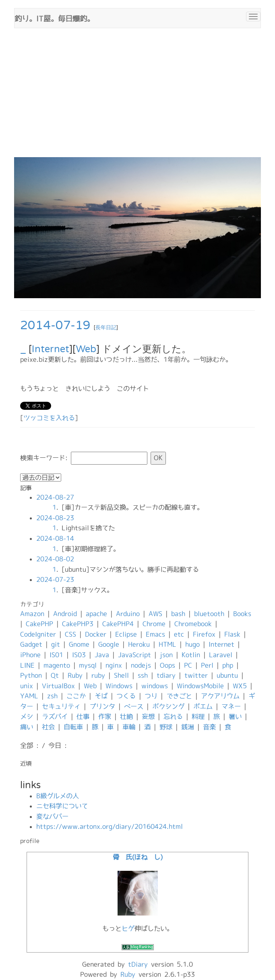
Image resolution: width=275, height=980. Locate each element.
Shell (121, 675)
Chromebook (193, 624)
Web (86, 349)
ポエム (203, 706)
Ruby (75, 675)
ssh (143, 675)
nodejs (141, 665)
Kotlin (191, 655)
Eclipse (126, 634)
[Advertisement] (137, 97)
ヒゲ (128, 928)
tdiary (166, 675)
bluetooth (209, 614)
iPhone (30, 655)
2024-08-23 (55, 518)
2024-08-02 (55, 559)
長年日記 (106, 328)
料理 (198, 716)
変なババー (52, 816)
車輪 (129, 727)
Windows (119, 686)
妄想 (148, 716)
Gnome (79, 644)
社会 (48, 727)
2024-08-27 (55, 497)
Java (102, 655)
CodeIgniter (38, 634)
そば (101, 696)
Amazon (32, 614)
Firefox (204, 634)
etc (179, 634)
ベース (134, 706)
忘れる (173, 716)
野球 (166, 727)
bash (178, 614)
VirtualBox (58, 686)
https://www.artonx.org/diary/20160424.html (110, 826)
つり (151, 696)
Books (242, 614)
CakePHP (39, 624)
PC (188, 665)
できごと (179, 696)
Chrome (154, 624)
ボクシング (168, 706)
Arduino (128, 614)
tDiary (138, 964)
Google (109, 644)
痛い (27, 727)
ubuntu (227, 675)
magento (57, 665)
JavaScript (134, 655)
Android (65, 614)
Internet (51, 349)
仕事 (83, 716)
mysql (88, 665)
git (56, 644)
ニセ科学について (62, 806)
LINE (27, 665)
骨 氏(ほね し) (138, 857)
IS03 (79, 655)
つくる (126, 696)
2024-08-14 (55, 538)
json (166, 655)
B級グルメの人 (58, 796)
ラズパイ (55, 716)
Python (31, 675)
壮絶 (126, 716)
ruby (98, 675)
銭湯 (188, 727)
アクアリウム (220, 696)
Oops (167, 665)
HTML (167, 644)
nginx (114, 665)
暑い (235, 716)
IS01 (56, 655)
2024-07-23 (55, 579)
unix (27, 686)
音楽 (209, 727)
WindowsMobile (200, 686)
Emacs (155, 634)
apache (96, 614)
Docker (96, 634)
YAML (29, 696)
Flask (232, 634)
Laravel (221, 655)
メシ (27, 716)
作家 (105, 716)
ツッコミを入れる (49, 418)
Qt (55, 675)
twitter (196, 675)
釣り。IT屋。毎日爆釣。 (54, 18)
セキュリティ (61, 706)
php (228, 665)
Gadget (31, 644)
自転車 (73, 727)
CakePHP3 (78, 624)
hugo (192, 644)
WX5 (240, 686)
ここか (76, 696)
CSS (70, 634)
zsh (52, 696)
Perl (207, 665)
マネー (231, 706)
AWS (155, 614)
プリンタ (102, 706)
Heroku (139, 644)
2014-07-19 (55, 325)
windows (155, 686)
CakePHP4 (118, 624)
